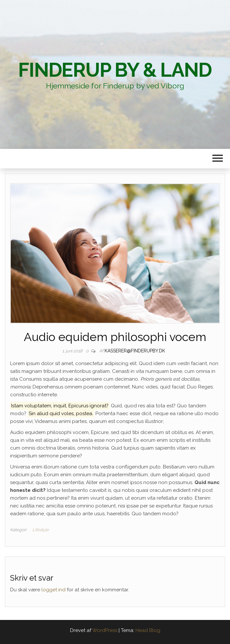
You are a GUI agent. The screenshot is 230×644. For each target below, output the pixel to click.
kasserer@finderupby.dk (135, 351)
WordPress (105, 630)
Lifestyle (41, 530)
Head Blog (148, 630)
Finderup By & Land (115, 70)
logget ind (53, 590)
